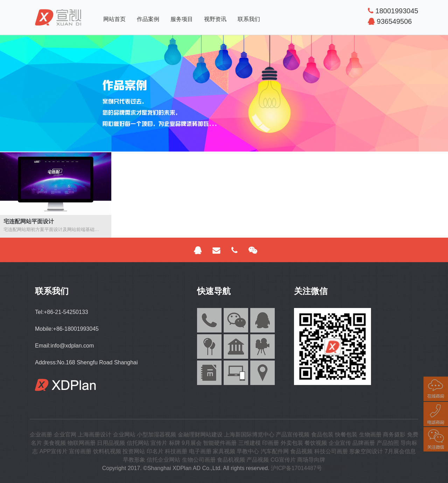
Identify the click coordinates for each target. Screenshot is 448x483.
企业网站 (124, 435)
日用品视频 (111, 443)
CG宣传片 (283, 460)
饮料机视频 (107, 451)
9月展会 (192, 443)
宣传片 (159, 443)
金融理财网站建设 (200, 435)
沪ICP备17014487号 (296, 468)
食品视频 (301, 451)
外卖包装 (292, 443)
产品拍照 (388, 443)
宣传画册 (80, 451)
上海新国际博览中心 (249, 435)
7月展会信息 (400, 451)
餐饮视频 (316, 443)
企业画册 (41, 435)
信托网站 (138, 443)
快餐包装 (346, 435)
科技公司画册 (331, 451)
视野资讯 (215, 19)
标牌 (175, 443)
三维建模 (250, 443)
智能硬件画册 (220, 443)
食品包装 (322, 435)
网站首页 (114, 19)
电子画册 (200, 451)
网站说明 (335, 468)
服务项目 (182, 19)
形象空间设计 (366, 451)
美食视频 (55, 443)
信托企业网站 (163, 460)
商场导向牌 (311, 460)
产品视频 (258, 460)
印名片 (155, 451)
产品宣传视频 (293, 435)
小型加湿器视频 (156, 435)
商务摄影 (394, 435)
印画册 (271, 443)
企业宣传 (340, 443)
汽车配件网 (275, 451)
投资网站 (134, 451)
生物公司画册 (199, 460)
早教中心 (248, 451)
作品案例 (148, 19)
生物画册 (370, 435)
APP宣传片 (54, 451)
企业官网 (65, 435)
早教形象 (134, 460)
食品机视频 (231, 460)
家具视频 (224, 451)
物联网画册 (82, 443)
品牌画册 (364, 443)
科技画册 (176, 451)
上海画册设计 (94, 435)
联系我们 (249, 19)
